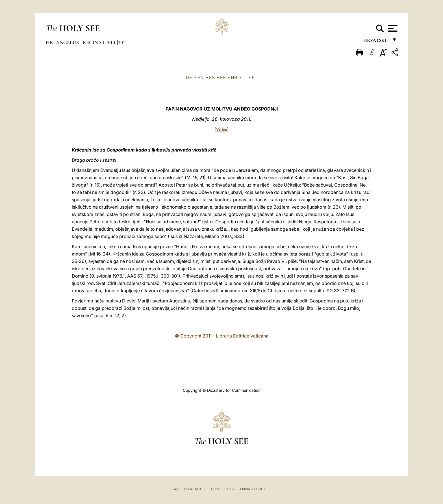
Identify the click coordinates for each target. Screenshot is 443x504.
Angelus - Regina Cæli (86, 42)
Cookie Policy (223, 489)
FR (223, 77)
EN (201, 77)
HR (234, 77)
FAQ (175, 489)
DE (189, 77)
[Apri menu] (392, 28)
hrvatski (376, 42)
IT (244, 77)
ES (212, 77)
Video (221, 129)
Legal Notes (195, 489)
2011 (122, 42)
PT (255, 77)
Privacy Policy (253, 489)
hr (50, 42)
